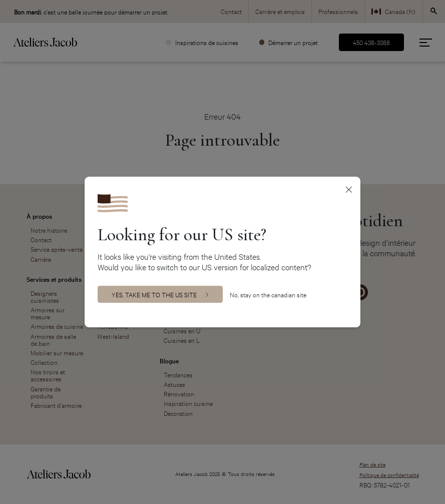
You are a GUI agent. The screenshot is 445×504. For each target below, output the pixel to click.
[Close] (349, 189)
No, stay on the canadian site (268, 295)
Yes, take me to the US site (154, 294)
